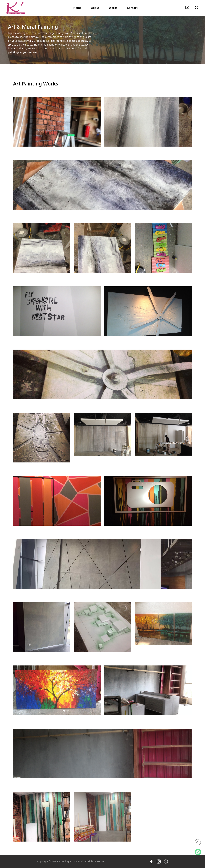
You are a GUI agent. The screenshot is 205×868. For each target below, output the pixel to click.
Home (77, 8)
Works (113, 8)
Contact (132, 8)
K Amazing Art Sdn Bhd (70, 861)
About (95, 8)
